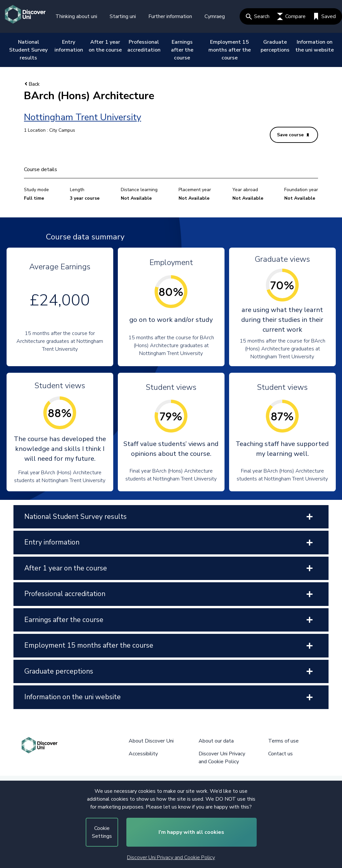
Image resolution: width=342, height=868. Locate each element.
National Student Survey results (28, 50)
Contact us (280, 754)
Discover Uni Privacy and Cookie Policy (171, 857)
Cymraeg (215, 16)
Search (258, 16)
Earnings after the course (182, 50)
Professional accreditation (144, 46)
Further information (170, 16)
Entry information (69, 46)
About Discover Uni (151, 741)
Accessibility (143, 754)
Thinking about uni (76, 16)
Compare (291, 16)
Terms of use (283, 741)
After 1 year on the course (105, 46)
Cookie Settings (102, 832)
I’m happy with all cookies (191, 832)
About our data (216, 741)
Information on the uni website (315, 46)
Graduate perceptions (275, 46)
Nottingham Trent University (83, 117)
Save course (293, 135)
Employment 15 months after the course (230, 50)
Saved (324, 16)
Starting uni (123, 16)
